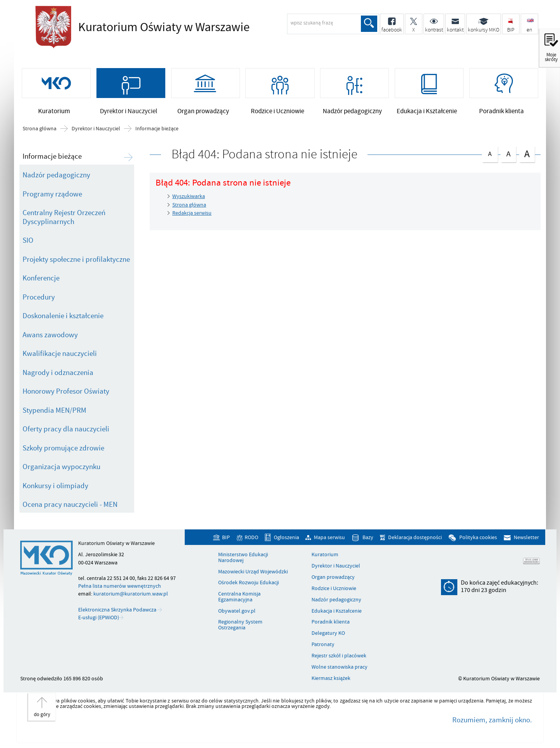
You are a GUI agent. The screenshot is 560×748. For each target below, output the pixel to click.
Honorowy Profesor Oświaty (66, 391)
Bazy (368, 537)
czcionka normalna (490, 153)
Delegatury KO (328, 633)
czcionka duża (527, 154)
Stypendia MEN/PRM (54, 410)
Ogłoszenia (286, 537)
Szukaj (369, 24)
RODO (251, 537)
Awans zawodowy (50, 335)
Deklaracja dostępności (415, 537)
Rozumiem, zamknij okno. (492, 720)
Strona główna (39, 129)
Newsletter (526, 537)
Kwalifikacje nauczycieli (60, 354)
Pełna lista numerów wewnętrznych (120, 586)
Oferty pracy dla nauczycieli (66, 429)
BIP (226, 537)
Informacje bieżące (157, 129)
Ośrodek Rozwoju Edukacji (248, 583)
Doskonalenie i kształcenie (63, 316)
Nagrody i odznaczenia (58, 373)
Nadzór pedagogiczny (56, 175)
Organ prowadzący (333, 577)
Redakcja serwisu (192, 213)
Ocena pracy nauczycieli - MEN (70, 505)
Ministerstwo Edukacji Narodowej (243, 558)
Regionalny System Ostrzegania (240, 625)
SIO (28, 240)
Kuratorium (325, 555)
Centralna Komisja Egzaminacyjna (239, 597)
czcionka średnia (508, 153)
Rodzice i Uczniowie (334, 589)
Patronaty (323, 645)
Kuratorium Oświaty (162, 27)
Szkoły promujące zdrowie (63, 448)
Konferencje (41, 278)
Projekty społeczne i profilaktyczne (76, 259)
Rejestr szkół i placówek (339, 656)
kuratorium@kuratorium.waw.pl (131, 594)
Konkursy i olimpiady (55, 486)
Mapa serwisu (329, 537)
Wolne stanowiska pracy (339, 667)
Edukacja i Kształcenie (337, 611)
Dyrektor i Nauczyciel (96, 129)
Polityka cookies (478, 537)
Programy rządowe (52, 194)
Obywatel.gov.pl (237, 611)
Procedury (39, 297)
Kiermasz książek (331, 678)
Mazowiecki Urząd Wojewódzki (253, 572)
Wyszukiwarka (189, 196)
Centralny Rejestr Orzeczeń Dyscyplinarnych (64, 217)
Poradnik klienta (331, 622)
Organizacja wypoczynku (61, 467)
